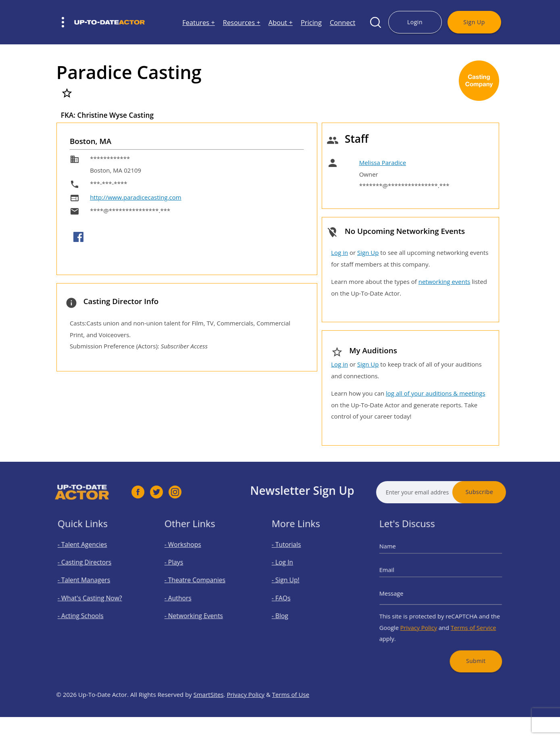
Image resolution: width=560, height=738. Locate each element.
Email (398, 575)
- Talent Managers (88, 583)
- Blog (288, 612)
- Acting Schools (85, 612)
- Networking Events (198, 612)
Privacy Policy (423, 621)
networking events (444, 281)
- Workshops (189, 554)
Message (402, 594)
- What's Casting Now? (93, 597)
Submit (469, 647)
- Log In (290, 569)
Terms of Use (291, 714)
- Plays (182, 569)
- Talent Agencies (87, 554)
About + (281, 22)
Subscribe (499, 492)
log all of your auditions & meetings (435, 393)
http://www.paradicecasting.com (136, 197)
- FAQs (289, 597)
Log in (339, 252)
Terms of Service (467, 621)
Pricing (311, 22)
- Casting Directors (88, 569)
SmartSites (209, 714)
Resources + (242, 22)
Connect (343, 22)
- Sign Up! (292, 583)
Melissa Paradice (383, 163)
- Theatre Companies (198, 583)
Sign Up (474, 22)
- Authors (185, 597)
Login (415, 22)
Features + (199, 22)
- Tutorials (293, 554)
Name (399, 556)
